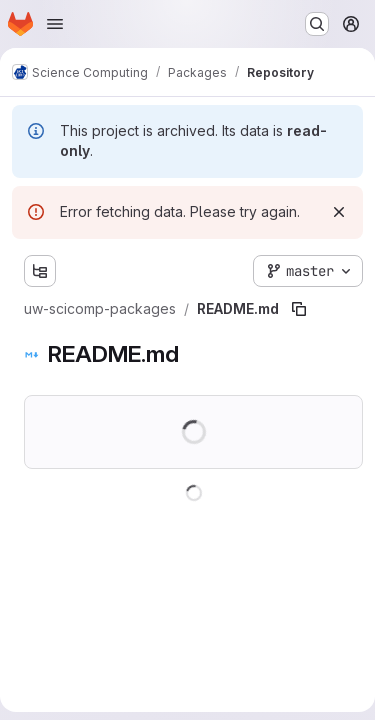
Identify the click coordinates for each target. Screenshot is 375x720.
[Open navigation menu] (55, 24)
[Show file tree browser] (40, 271)
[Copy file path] (299, 309)
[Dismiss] (339, 212)
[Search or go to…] (317, 24)
